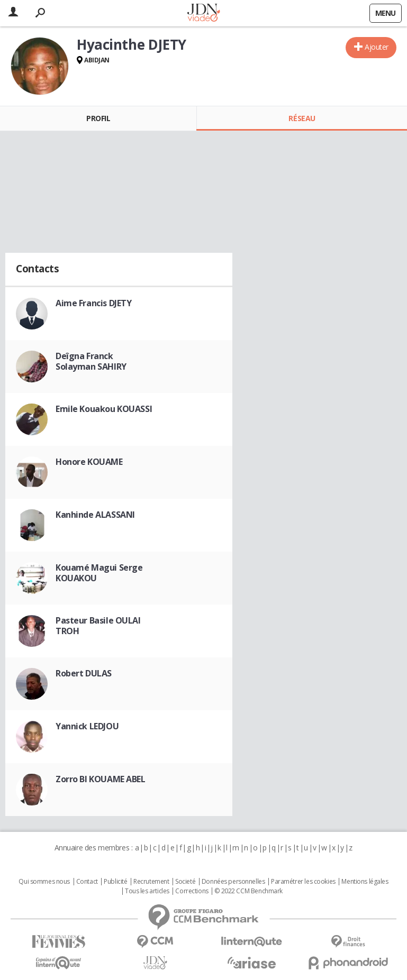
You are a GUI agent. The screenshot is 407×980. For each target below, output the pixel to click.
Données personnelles (233, 882)
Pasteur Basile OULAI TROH (98, 626)
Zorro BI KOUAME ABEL (101, 779)
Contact (87, 882)
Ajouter (377, 47)
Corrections (192, 891)
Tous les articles (147, 891)
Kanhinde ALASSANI (95, 515)
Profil (98, 118)
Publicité (115, 882)
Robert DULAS (84, 673)
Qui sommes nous (44, 882)
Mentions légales (365, 882)
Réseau (302, 118)
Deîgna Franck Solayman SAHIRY (91, 361)
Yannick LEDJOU (87, 726)
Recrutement (151, 882)
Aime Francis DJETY (93, 303)
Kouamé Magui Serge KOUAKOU (99, 573)
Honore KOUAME (89, 462)
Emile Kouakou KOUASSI (104, 409)
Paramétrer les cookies (303, 882)
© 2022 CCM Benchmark (248, 891)
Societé (185, 882)
